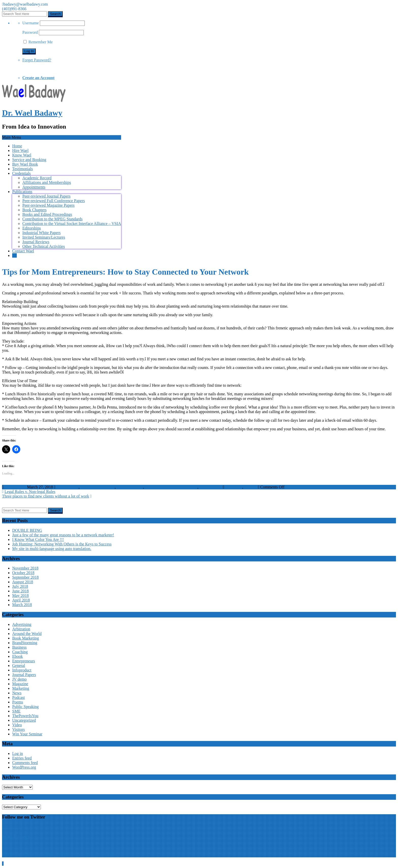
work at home (210, 487)
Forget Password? (37, 60)
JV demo (19, 679)
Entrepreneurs (24, 661)
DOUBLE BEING (27, 530)
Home (17, 146)
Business (19, 647)
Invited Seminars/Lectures (44, 237)
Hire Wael (20, 150)
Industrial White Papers (42, 233)
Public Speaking (25, 707)
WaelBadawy (15, 487)
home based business (97, 487)
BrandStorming (25, 643)
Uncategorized (24, 720)
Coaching (20, 652)
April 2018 (21, 600)
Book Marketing (26, 638)
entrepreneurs (67, 487)
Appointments (34, 187)
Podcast (19, 697)
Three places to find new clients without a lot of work (46, 496)
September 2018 (25, 577)
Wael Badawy (16, 836)
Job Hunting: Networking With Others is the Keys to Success (62, 544)
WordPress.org (24, 767)
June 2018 (20, 591)
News (17, 693)
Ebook (18, 656)
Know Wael (22, 155)
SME (16, 711)
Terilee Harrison (130, 487)
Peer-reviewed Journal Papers (46, 196)
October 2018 (23, 573)
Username (31, 23)
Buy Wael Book (25, 164)
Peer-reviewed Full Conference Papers (54, 201)
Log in (18, 754)
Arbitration (21, 629)
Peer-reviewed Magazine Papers (48, 205)
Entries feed (22, 758)
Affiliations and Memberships (47, 182)
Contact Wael (23, 251)
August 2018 (23, 582)
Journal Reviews (36, 242)
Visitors (251, 487)
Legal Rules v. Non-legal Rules (30, 492)
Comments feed (25, 763)
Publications (22, 192)
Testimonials (23, 169)
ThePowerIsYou (25, 716)
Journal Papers (24, 675)
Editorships (32, 228)
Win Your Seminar (27, 734)
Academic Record (37, 178)
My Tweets (11, 827)
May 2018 (20, 596)
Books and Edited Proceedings (47, 214)
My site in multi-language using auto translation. (52, 549)
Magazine (20, 684)
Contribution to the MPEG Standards (52, 219)
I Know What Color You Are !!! (38, 539)
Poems (18, 702)
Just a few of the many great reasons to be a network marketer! (63, 535)
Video (17, 725)
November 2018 (25, 568)
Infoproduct (22, 670)
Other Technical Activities (44, 246)
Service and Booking (29, 160)
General (19, 666)
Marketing (234, 487)
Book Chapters (35, 210)
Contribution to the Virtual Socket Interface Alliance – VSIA (72, 224)
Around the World (27, 634)
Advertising (22, 624)
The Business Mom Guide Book (171, 487)
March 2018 (22, 605)
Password (30, 32)
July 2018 (20, 586)
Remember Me (38, 42)
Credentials (21, 173)
